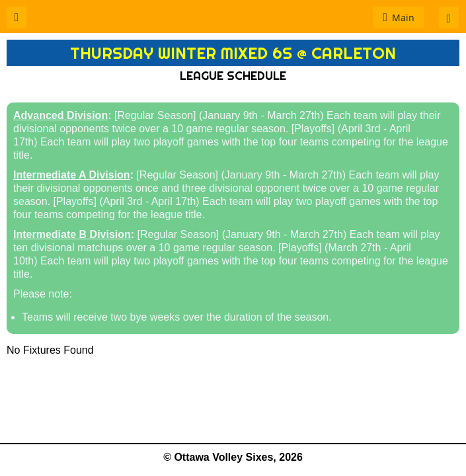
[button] (17, 18)
